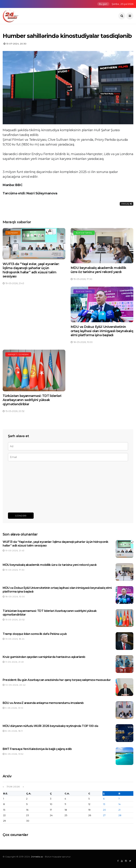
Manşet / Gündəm (18, 354)
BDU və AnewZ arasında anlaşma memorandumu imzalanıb (43, 703)
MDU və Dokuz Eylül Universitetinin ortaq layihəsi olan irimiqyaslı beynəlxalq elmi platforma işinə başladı (102, 331)
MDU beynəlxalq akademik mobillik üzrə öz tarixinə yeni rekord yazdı (98, 270)
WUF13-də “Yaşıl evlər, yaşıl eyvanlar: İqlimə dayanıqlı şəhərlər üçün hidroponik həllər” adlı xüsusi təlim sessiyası (31, 270)
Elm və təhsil (84, 233)
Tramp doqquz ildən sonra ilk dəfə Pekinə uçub (35, 634)
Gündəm (13, 233)
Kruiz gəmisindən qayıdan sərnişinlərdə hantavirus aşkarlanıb (44, 657)
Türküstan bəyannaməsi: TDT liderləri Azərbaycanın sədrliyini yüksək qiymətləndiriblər (32, 400)
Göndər (21, 516)
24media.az (37, 857)
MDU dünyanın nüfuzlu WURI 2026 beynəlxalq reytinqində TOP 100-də (50, 726)
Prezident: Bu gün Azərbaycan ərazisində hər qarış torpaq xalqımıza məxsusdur (57, 680)
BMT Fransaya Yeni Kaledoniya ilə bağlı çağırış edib (37, 749)
